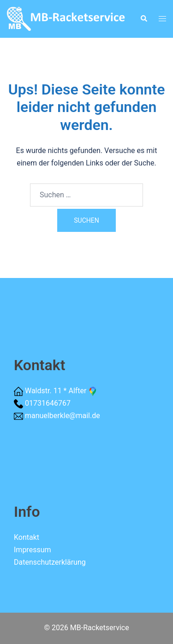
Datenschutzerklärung (50, 562)
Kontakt (27, 537)
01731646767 (48, 403)
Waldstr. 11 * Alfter (61, 391)
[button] (143, 19)
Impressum (33, 550)
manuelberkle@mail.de (63, 416)
